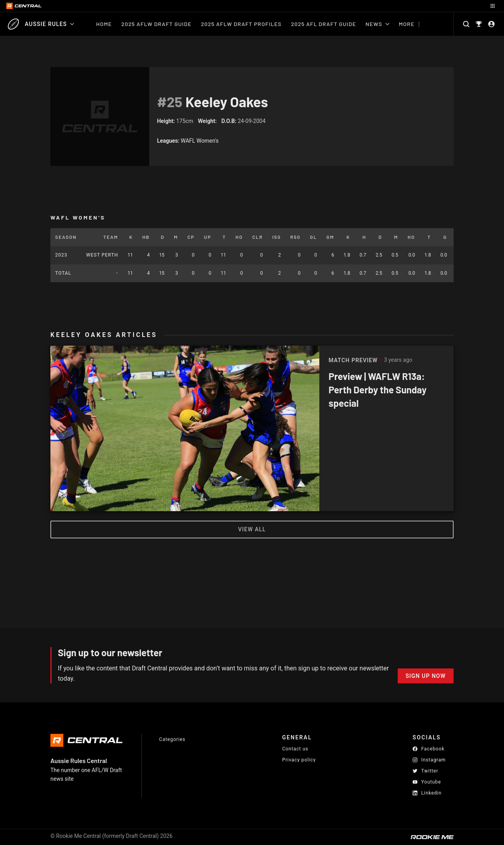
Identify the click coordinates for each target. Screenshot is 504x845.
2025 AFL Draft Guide (323, 24)
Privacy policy (299, 760)
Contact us (295, 749)
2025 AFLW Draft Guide (156, 24)
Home (104, 24)
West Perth (102, 255)
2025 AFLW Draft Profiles (241, 24)
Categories (172, 739)
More (407, 24)
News (377, 24)
